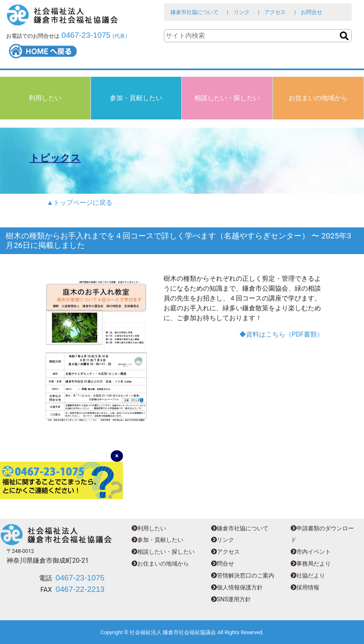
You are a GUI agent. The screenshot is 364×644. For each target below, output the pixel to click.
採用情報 (305, 588)
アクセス (275, 12)
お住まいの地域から (318, 98)
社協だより (308, 576)
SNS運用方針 (231, 599)
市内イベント (311, 552)
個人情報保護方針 (237, 588)
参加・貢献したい (136, 98)
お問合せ (312, 12)
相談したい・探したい (227, 98)
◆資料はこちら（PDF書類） (281, 334)
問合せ (223, 564)
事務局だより (311, 564)
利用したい (45, 98)
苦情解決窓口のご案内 (243, 576)
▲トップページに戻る (80, 203)
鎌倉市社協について (195, 12)
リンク (242, 12)
